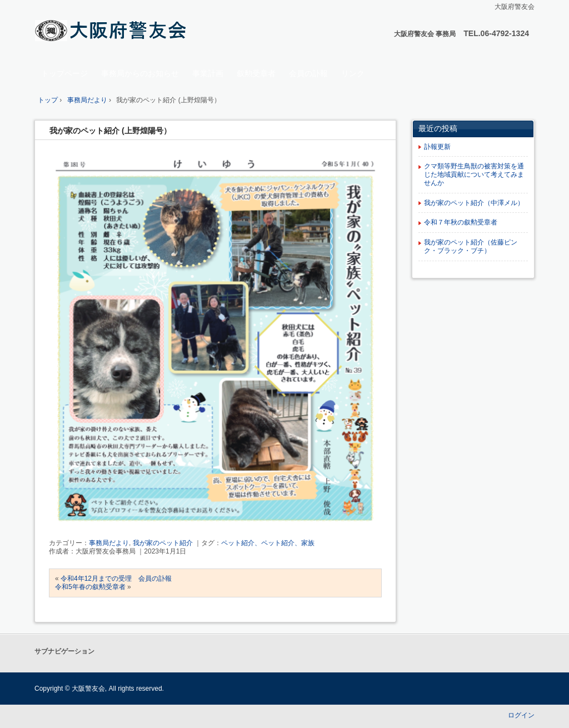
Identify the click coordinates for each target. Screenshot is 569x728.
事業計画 (208, 73)
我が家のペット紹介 (163, 543)
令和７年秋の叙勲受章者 (461, 222)
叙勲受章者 (256, 73)
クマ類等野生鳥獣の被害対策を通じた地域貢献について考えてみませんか (474, 174)
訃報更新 (437, 147)
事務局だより (109, 543)
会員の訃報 (308, 73)
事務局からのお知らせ (140, 73)
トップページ (64, 73)
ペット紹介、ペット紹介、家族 (268, 543)
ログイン (521, 715)
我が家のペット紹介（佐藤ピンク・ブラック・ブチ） (471, 246)
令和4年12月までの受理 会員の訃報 (116, 579)
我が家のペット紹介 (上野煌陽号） (110, 131)
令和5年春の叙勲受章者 (90, 587)
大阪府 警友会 (113, 31)
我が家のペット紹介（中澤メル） (474, 203)
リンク (353, 73)
